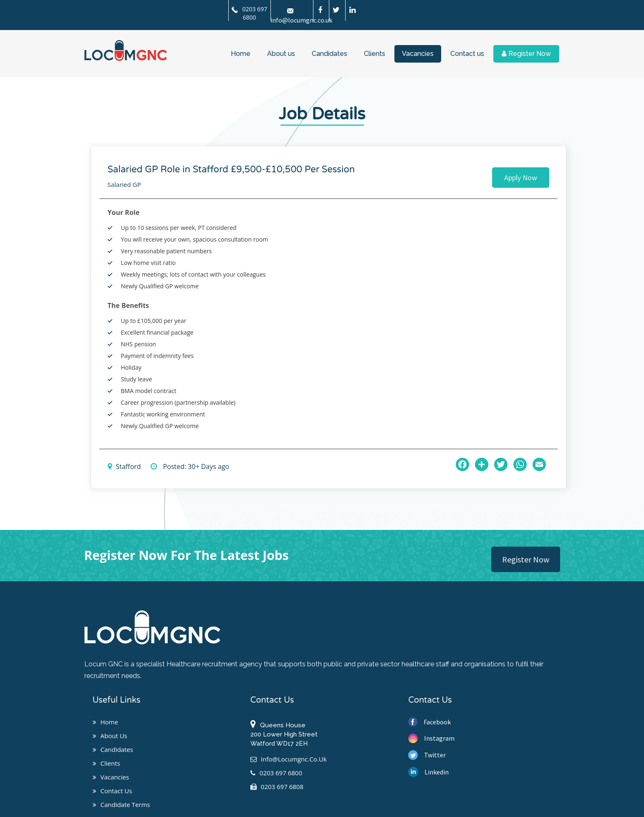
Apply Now (521, 178)
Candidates (330, 54)
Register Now (526, 54)
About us (281, 54)
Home (241, 54)
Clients (375, 54)
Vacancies (418, 54)
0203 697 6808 (277, 787)
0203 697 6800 (249, 13)
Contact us (467, 54)
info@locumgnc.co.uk (289, 759)
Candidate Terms (121, 804)
